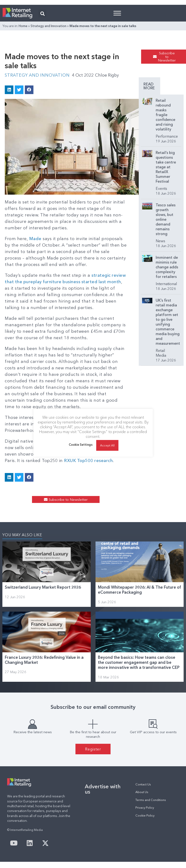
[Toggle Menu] (117, 13)
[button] (42, 14)
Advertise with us (103, 789)
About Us (142, 792)
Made (35, 238)
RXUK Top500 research (89, 460)
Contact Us (143, 784)
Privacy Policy (145, 807)
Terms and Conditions (151, 800)
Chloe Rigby (109, 75)
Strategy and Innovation (48, 26)
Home (23, 26)
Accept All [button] (107, 445)
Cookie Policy (145, 815)
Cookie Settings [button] (81, 445)
